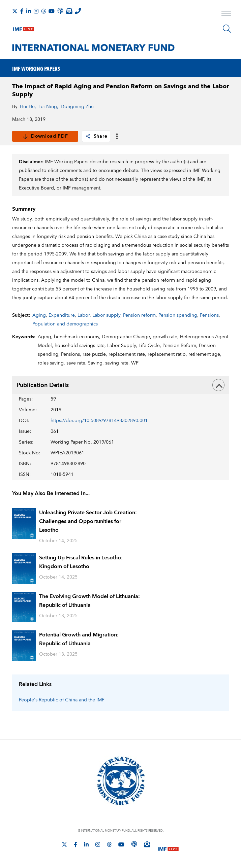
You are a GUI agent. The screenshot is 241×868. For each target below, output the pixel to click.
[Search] (227, 29)
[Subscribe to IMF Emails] (69, 11)
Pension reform (139, 315)
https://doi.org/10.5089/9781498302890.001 (99, 421)
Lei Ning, (48, 107)
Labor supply (106, 315)
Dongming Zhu (77, 107)
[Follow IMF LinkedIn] (29, 11)
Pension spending (178, 315)
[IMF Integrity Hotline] (78, 11)
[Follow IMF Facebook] (22, 11)
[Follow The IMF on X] (15, 11)
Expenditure (62, 315)
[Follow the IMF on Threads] (43, 11)
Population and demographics (65, 324)
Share (96, 136)
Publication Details (121, 385)
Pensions (209, 315)
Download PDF (45, 136)
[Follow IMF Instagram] (36, 11)
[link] (88, 136)
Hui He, (28, 107)
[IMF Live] (24, 28)
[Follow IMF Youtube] (52, 11)
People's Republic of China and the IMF (62, 700)
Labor (84, 315)
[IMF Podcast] (60, 11)
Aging (39, 315)
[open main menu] (226, 14)
